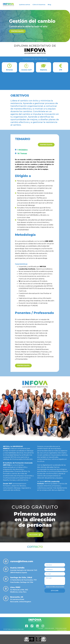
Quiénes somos (25, 5)
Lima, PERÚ (15, 587)
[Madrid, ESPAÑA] (6, 569)
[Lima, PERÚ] (6, 589)
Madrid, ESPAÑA (17, 568)
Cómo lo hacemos (39, 5)
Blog (49, 5)
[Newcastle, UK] (6, 598)
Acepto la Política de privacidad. (55, 587)
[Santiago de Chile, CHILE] (6, 579)
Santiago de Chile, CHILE (21, 578)
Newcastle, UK (17, 597)
